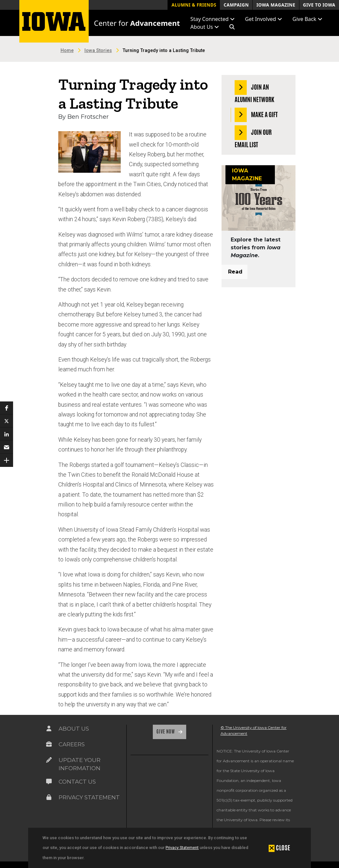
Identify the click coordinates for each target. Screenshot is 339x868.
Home (67, 51)
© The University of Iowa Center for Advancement (254, 730)
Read (235, 272)
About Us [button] (205, 27)
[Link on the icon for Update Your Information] (49, 760)
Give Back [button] (307, 19)
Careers (72, 744)
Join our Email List (253, 137)
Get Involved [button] (264, 19)
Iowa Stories (98, 51)
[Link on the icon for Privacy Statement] (49, 797)
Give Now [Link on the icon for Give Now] (166, 732)
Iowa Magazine (276, 5)
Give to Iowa (319, 5)
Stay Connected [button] (213, 19)
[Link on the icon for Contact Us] (49, 782)
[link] (140, 776)
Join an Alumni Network (254, 92)
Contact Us (77, 782)
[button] (232, 27)
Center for (137, 23)
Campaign (236, 5)
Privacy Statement (182, 848)
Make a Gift (256, 115)
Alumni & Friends (194, 5)
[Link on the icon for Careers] (49, 744)
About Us (74, 729)
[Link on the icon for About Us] (49, 729)
